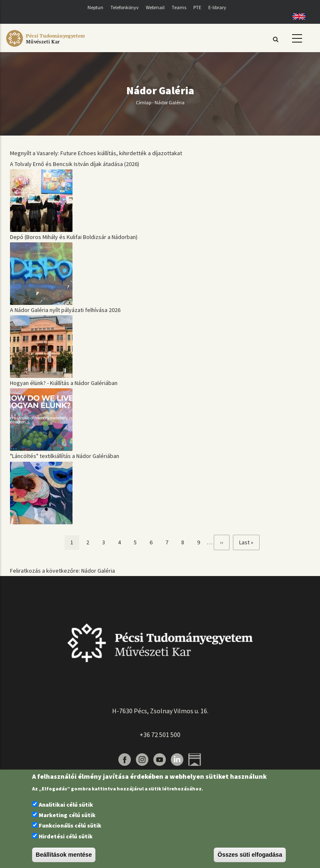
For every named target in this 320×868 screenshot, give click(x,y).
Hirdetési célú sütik (66, 836)
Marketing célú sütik (67, 815)
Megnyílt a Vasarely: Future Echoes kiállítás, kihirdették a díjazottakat (96, 153)
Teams (179, 7)
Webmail (155, 7)
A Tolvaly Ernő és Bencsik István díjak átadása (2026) (75, 164)
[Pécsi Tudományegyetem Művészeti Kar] (45, 47)
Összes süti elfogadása (250, 855)
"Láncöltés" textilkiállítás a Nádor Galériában (65, 456)
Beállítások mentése (64, 855)
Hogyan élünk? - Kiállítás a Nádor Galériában (64, 383)
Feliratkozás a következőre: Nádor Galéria (62, 571)
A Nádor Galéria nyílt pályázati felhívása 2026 (65, 310)
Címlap (144, 102)
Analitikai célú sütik (66, 805)
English (296, 16)
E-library (217, 7)
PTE (197, 7)
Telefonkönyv (125, 7)
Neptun (95, 7)
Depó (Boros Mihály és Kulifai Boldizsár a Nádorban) (74, 237)
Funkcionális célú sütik (70, 825)
